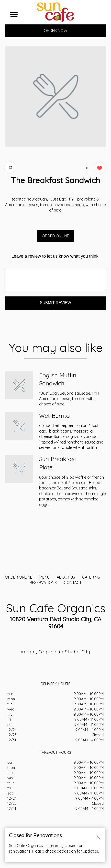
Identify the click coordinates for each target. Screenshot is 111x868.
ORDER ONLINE (55, 236)
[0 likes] (98, 169)
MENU (44, 577)
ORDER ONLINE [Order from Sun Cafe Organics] (19, 577)
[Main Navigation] (14, 15)
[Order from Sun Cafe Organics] (19, 385)
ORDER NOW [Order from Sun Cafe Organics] (55, 31)
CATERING (91, 577)
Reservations (43, 582)
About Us (66, 577)
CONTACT (73, 582)
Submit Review (55, 303)
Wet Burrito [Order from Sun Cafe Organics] (54, 416)
